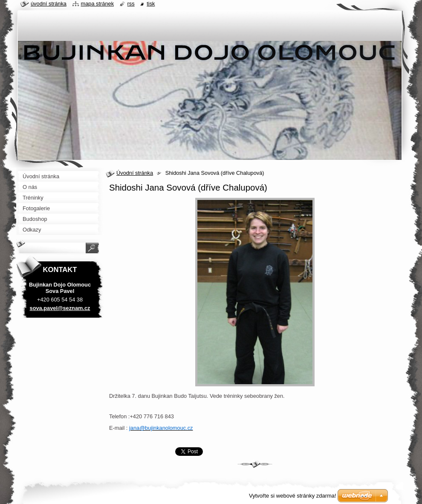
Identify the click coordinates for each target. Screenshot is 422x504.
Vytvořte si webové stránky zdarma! (293, 496)
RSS (131, 4)
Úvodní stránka (135, 173)
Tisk (151, 4)
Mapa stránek (98, 4)
